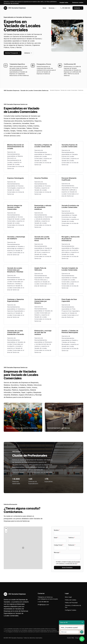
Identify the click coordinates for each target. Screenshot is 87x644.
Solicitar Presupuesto (13, 53)
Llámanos (28, 53)
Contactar (78, 8)
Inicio (44, 8)
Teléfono (72, 538)
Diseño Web (71, 638)
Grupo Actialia (79, 638)
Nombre (57, 530)
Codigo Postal (59, 545)
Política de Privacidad (74, 562)
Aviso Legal (68, 597)
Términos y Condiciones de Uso (68, 564)
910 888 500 (65, 8)
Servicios (53, 8)
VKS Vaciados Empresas (15, 8)
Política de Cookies (71, 600)
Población (72, 545)
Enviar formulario (67, 568)
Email (56, 538)
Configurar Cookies (71, 610)
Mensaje (57, 552)
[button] (23, 548)
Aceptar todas (64, 2)
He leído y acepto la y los (68, 563)
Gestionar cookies (78, 2)
